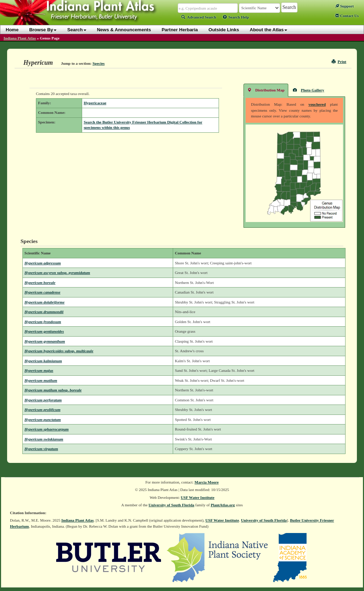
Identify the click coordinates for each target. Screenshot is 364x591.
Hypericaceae (95, 103)
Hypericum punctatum (43, 419)
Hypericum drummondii (44, 312)
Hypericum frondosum (43, 322)
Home (12, 30)
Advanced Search (199, 17)
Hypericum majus (39, 370)
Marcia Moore (207, 482)
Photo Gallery (309, 90)
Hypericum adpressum (43, 263)
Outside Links (224, 30)
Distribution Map (266, 90)
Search (77, 30)
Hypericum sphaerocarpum (47, 429)
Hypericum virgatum (41, 449)
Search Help (236, 17)
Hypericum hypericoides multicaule (59, 351)
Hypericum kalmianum (43, 361)
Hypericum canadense (42, 292)
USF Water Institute (198, 497)
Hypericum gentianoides (44, 331)
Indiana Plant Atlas (20, 38)
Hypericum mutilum (41, 380)
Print (339, 62)
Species (98, 63)
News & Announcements (124, 30)
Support (344, 6)
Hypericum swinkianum (44, 439)
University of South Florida (172, 505)
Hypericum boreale (40, 283)
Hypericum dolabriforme (45, 302)
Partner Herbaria (180, 30)
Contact (347, 16)
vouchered (317, 104)
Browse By (43, 30)
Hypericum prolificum (42, 410)
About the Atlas (269, 30)
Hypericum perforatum (43, 400)
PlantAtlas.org (223, 505)
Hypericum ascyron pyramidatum (57, 273)
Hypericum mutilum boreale (53, 390)
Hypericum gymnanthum (45, 341)
